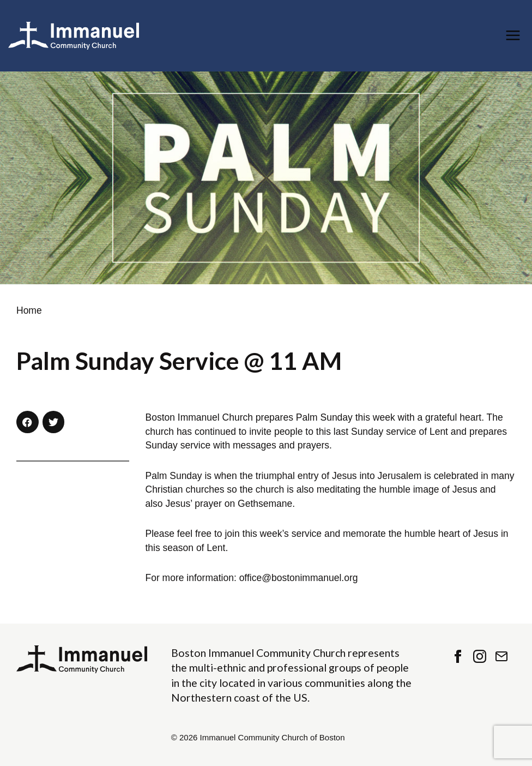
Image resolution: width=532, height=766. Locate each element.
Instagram (480, 656)
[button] (28, 422)
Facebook (458, 656)
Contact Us (501, 656)
